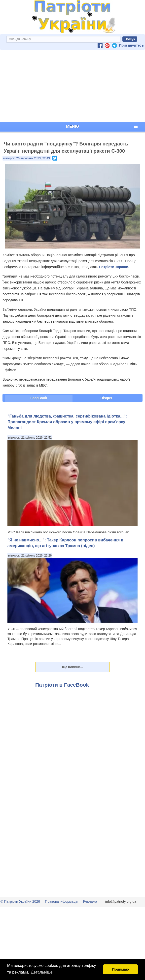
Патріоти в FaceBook (62, 685)
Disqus (106, 398)
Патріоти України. (114, 267)
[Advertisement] (72, 86)
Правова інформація (62, 901)
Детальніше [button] (42, 972)
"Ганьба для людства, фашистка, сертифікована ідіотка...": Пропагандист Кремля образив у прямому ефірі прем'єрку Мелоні (67, 422)
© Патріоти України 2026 (20, 901)
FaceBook (39, 398)
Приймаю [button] (120, 969)
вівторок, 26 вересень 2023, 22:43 (27, 158)
